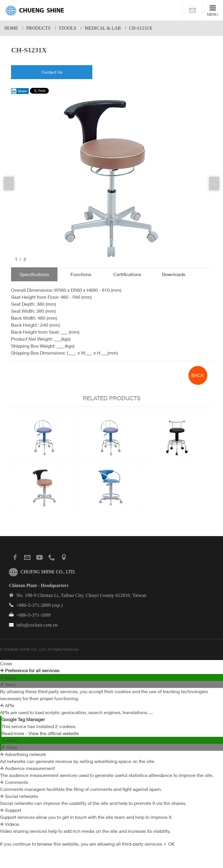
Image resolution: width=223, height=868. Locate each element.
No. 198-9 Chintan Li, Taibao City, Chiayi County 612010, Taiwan (82, 595)
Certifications (127, 274)
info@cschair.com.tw (37, 625)
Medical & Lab (103, 28)
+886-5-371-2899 (34, 605)
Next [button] (214, 184)
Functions (81, 274)
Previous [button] (9, 184)
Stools (68, 28)
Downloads (174, 274)
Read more (14, 733)
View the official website (54, 733)
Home (11, 28)
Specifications (34, 274)
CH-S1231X (141, 28)
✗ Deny (8, 684)
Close (6, 664)
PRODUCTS (39, 28)
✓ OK (169, 844)
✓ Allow (8, 677)
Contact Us (52, 72)
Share (19, 91)
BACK (198, 375)
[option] (111, 180)
